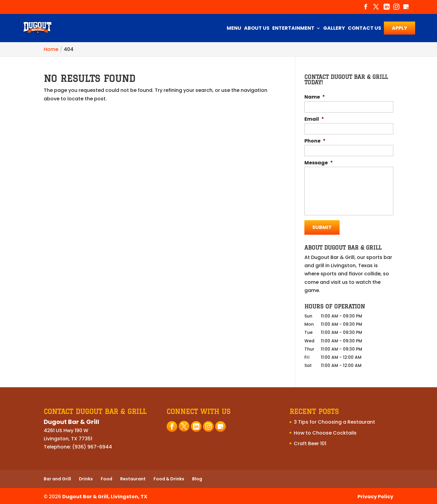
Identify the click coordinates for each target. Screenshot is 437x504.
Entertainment (293, 29)
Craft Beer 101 (310, 442)
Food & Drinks (169, 478)
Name (315, 97)
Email (314, 119)
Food (107, 478)
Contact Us (364, 29)
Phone (315, 141)
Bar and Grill (57, 478)
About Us (257, 29)
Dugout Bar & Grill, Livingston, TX (105, 495)
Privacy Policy (375, 495)
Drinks (86, 478)
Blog (197, 478)
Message (319, 163)
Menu (234, 29)
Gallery (334, 29)
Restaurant (133, 478)
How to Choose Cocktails (325, 432)
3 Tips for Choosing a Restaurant (334, 421)
